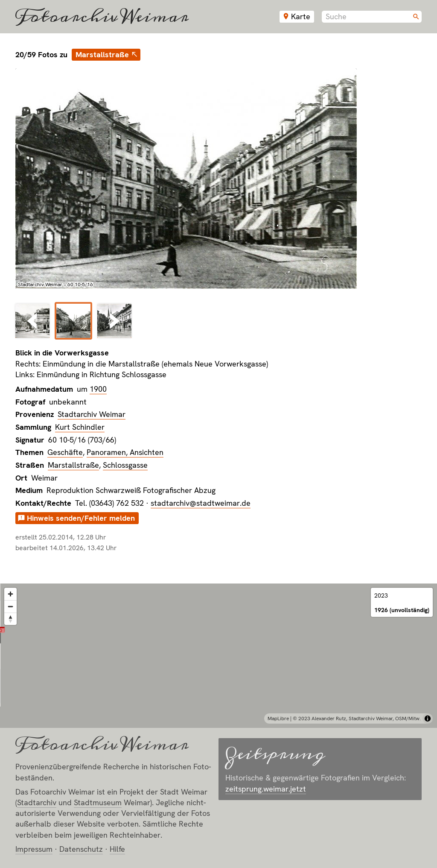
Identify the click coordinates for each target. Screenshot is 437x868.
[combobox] (372, 17)
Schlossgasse (125, 465)
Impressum (34, 849)
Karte (301, 16)
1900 (98, 389)
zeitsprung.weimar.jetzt (266, 789)
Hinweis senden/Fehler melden (81, 518)
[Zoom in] (10, 594)
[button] (219, 646)
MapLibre (278, 718)
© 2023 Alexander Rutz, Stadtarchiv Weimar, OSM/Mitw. (357, 718)
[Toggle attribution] (428, 718)
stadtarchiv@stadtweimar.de (201, 503)
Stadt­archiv (37, 802)
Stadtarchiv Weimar (92, 414)
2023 (381, 595)
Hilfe (117, 849)
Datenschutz (81, 849)
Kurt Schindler (80, 427)
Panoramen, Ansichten (125, 452)
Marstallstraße (102, 54)
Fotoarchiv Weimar (102, 17)
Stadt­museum (98, 802)
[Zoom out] (10, 606)
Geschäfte (65, 452)
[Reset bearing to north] (10, 619)
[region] (218, 656)
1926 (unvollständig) (402, 610)
